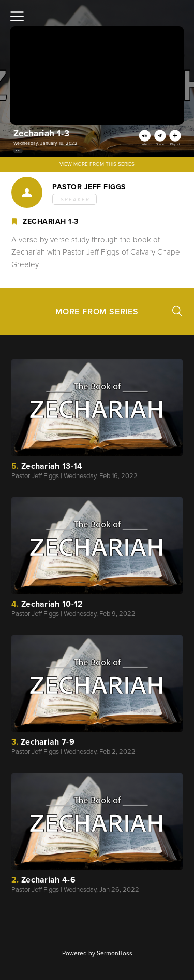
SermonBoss (115, 953)
